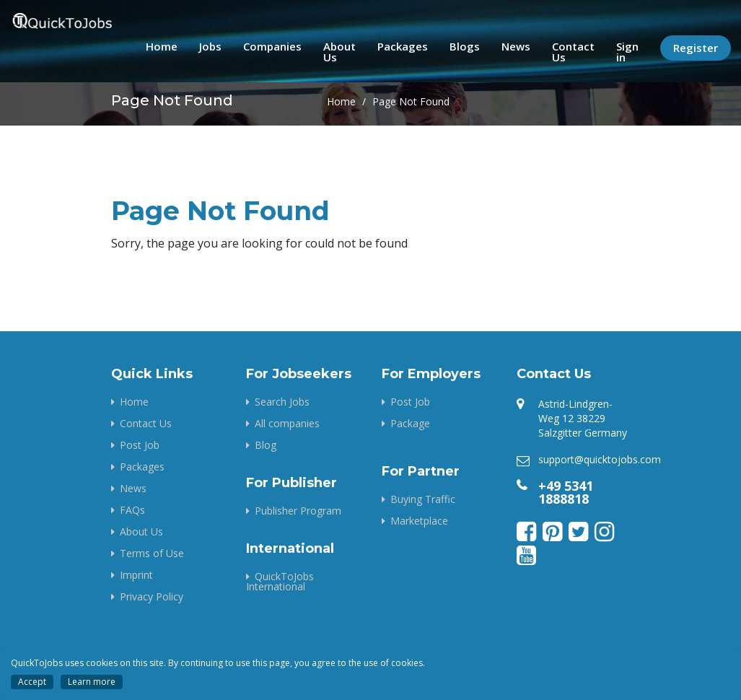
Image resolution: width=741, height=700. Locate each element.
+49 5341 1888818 (566, 492)
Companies (272, 46)
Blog (266, 445)
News (516, 46)
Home (162, 46)
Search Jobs (282, 402)
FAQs (132, 510)
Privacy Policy (152, 596)
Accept (32, 682)
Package (410, 423)
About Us (339, 52)
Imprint (136, 575)
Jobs (210, 46)
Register (696, 48)
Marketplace (419, 521)
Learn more (92, 682)
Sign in (627, 52)
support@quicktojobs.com (600, 459)
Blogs (465, 46)
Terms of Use (152, 553)
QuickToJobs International (280, 581)
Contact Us (573, 52)
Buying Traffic (423, 499)
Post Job (140, 445)
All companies (287, 423)
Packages (403, 46)
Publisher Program (298, 511)
